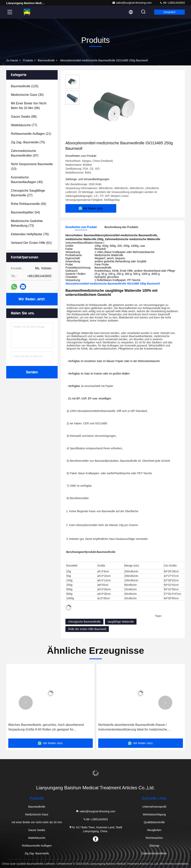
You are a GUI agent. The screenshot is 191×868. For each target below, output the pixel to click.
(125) (25, 86)
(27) (28, 193)
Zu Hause (12, 60)
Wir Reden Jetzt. (32, 299)
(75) (28, 142)
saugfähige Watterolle (121, 622)
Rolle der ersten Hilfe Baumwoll (87, 629)
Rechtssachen (154, 838)
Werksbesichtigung (154, 814)
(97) (25, 153)
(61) (31, 243)
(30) (27, 95)
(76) (30, 234)
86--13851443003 (172, 3)
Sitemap (154, 846)
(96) (29, 106)
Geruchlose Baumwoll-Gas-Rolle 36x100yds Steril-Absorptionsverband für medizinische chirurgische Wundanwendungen (43, 727)
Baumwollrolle (46, 60)
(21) (31, 134)
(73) (27, 223)
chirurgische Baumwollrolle (84, 622)
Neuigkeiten (154, 830)
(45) (29, 204)
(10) (32, 166)
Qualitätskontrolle (154, 822)
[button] (26, 703)
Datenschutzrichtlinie (154, 853)
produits (28, 60)
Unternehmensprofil (154, 807)
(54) (25, 212)
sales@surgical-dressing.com (132, 3)
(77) (24, 125)
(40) (27, 180)
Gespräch (169, 12)
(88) (24, 117)
